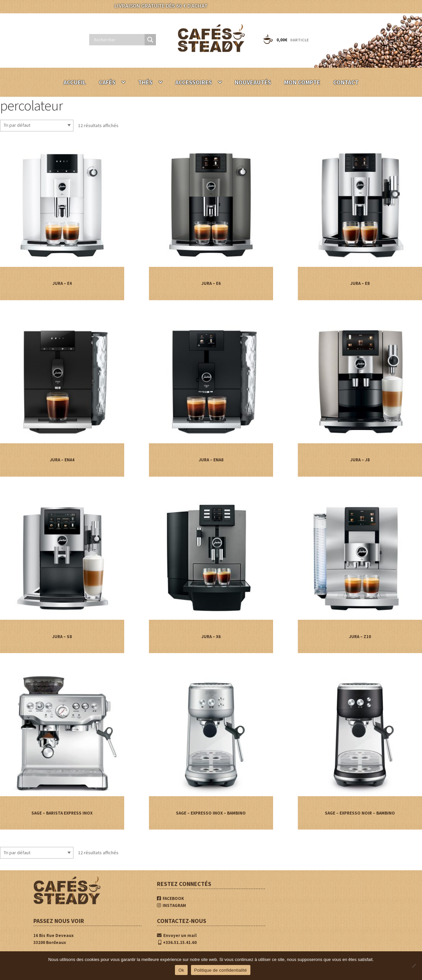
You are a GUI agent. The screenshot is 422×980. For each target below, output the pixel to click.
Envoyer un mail (177, 935)
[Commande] (37, 126)
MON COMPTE (302, 82)
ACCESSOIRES (194, 82)
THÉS (145, 82)
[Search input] (119, 40)
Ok (181, 970)
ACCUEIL (75, 82)
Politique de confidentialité (221, 970)
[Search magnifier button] (150, 40)
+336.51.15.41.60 (177, 942)
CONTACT (346, 82)
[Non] (414, 966)
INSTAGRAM (171, 905)
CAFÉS (107, 82)
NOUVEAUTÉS (253, 82)
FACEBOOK (170, 898)
